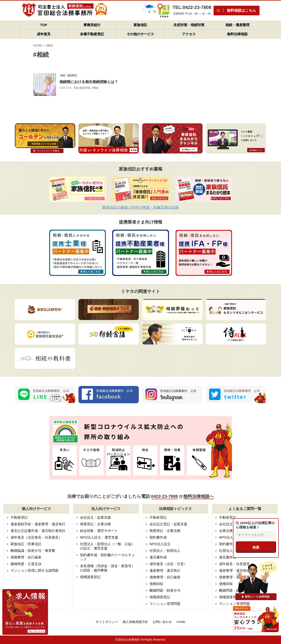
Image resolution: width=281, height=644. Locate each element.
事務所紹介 (92, 25)
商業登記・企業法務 (95, 524)
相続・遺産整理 (237, 25)
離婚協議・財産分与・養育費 (33, 551)
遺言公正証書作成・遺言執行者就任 (38, 531)
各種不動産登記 (92, 34)
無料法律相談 (237, 34)
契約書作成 (158, 537)
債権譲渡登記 (90, 577)
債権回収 (156, 584)
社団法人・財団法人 (165, 551)
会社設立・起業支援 (95, 517)
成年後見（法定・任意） (168, 564)
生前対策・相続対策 (189, 25)
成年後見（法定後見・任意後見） (36, 537)
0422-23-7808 (164, 496)
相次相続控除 (82, 88)
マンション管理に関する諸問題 (35, 570)
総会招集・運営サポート (99, 531)
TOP (44, 25)
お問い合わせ (162, 622)
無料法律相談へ (199, 496)
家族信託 (140, 25)
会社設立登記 (229, 524)
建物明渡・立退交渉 (26, 564)
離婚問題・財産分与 (165, 590)
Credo (181, 622)
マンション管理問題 (165, 604)
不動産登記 (19, 517)
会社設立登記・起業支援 (168, 524)
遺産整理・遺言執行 (165, 570)
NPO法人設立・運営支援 (99, 537)
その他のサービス (140, 34)
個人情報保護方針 (135, 622)
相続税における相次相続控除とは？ (89, 82)
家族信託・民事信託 (26, 544)
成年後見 (44, 34)
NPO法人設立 (160, 544)
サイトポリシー (107, 622)
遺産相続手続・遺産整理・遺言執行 (38, 524)
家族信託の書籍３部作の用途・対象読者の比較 (141, 207)
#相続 (95, 88)
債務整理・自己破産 (26, 557)
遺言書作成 (158, 557)
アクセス (189, 34)
